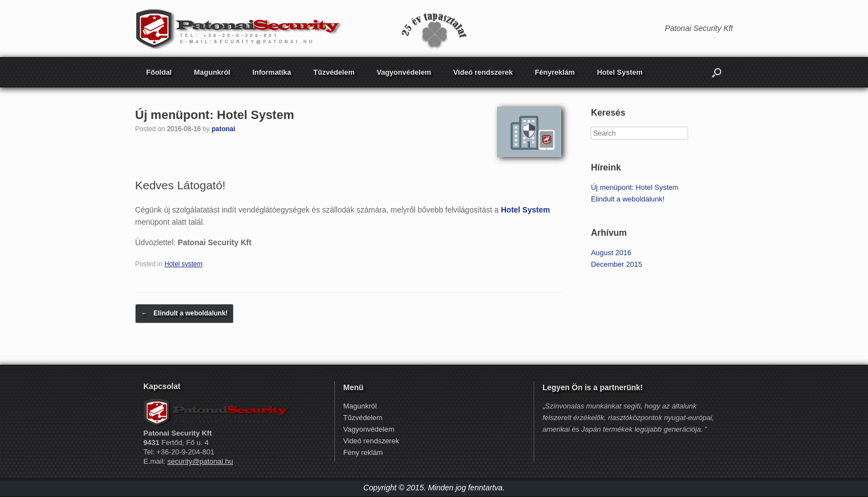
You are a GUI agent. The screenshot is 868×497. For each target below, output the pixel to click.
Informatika (272, 72)
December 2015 (616, 264)
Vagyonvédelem (404, 72)
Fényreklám (555, 72)
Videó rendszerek (483, 72)
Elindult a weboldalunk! (184, 314)
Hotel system (184, 264)
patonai (223, 129)
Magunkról (212, 72)
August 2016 (611, 253)
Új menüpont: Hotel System (215, 115)
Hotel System (619, 72)
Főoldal (159, 72)
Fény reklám (363, 452)
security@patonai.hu (200, 461)
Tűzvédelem (334, 72)
